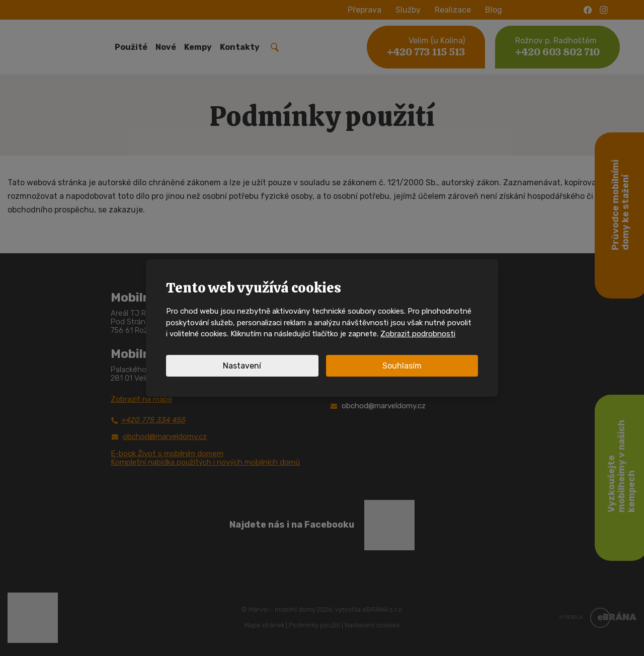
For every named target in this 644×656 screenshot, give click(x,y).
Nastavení (242, 366)
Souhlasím (402, 366)
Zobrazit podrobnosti (418, 334)
